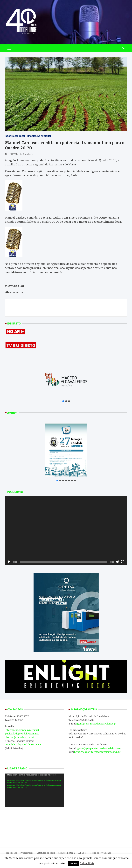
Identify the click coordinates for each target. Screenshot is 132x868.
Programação (27, 853)
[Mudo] (118, 562)
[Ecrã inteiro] (123, 562)
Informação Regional (39, 136)
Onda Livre (28, 154)
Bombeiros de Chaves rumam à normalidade (31, 308)
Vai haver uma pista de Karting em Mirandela (100, 308)
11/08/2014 (13, 154)
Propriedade (11, 853)
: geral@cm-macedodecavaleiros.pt (96, 724)
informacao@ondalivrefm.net (22, 730)
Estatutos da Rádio (46, 853)
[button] (63, 401)
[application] (66, 531)
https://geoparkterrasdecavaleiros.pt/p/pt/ (98, 752)
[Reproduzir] (9, 562)
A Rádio (82, 853)
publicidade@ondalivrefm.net (22, 734)
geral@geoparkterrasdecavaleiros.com (100, 748)
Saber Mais (87, 863)
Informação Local (15, 136)
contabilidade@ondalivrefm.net (23, 745)
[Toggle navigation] (9, 48)
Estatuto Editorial (67, 853)
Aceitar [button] (73, 864)
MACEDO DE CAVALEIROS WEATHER (34, 825)
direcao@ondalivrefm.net (20, 737)
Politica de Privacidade (100, 853)
